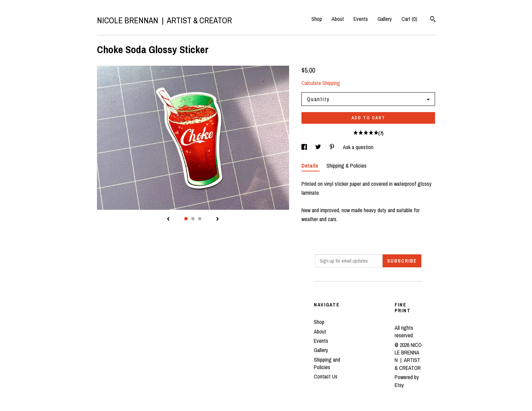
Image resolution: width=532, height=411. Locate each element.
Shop (317, 19)
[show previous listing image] (168, 219)
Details (311, 166)
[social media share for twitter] (319, 147)
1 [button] (186, 219)
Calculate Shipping (321, 83)
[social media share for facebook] (305, 147)
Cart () (409, 19)
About (338, 19)
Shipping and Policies (327, 363)
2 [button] (193, 219)
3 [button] (200, 219)
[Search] (433, 20)
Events (361, 19)
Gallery (385, 19)
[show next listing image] (218, 219)
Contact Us (326, 376)
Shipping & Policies (347, 166)
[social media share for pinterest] (333, 147)
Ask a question (358, 147)
